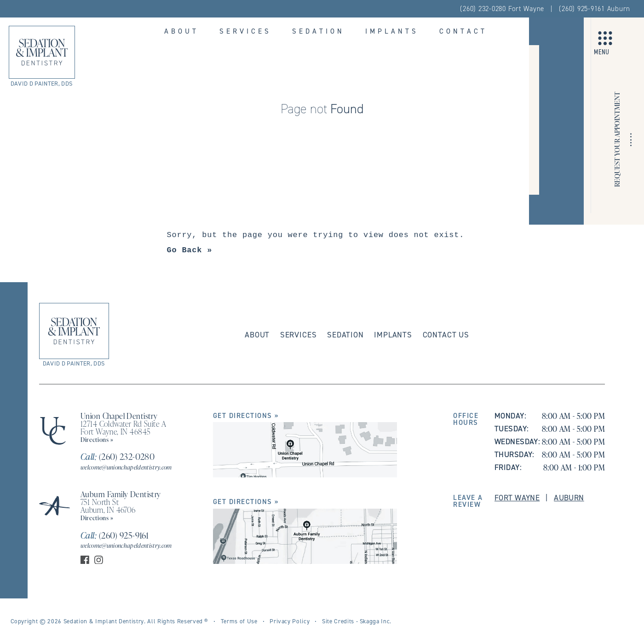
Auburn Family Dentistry (121, 494)
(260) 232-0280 (118, 456)
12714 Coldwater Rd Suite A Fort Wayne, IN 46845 (123, 427)
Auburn (569, 498)
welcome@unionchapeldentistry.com (126, 467)
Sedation (318, 31)
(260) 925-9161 (115, 535)
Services (245, 31)
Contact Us (446, 335)
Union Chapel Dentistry (119, 416)
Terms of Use (239, 621)
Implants (392, 31)
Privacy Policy (290, 621)
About (181, 31)
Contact (463, 31)
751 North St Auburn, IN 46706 (108, 506)
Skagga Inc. (376, 621)
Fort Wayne (517, 498)
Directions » (97, 439)
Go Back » (190, 250)
